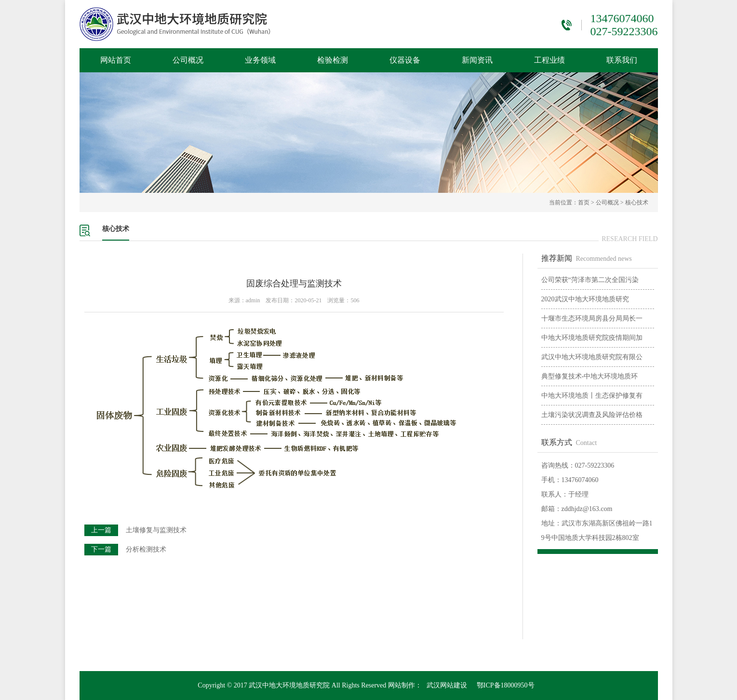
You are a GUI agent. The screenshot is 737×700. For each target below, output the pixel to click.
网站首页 (116, 60)
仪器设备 (405, 60)
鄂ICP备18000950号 (506, 685)
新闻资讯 (477, 60)
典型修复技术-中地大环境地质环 (590, 376)
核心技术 (637, 202)
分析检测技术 (146, 549)
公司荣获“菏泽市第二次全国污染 (590, 280)
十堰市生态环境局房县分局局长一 (592, 318)
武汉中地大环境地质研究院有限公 (592, 357)
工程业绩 (549, 60)
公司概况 (188, 60)
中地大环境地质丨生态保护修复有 (592, 396)
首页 (584, 202)
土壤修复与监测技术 (156, 530)
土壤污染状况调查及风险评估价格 (592, 415)
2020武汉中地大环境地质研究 (585, 299)
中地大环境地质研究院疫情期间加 (592, 338)
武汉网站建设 (447, 685)
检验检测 (333, 60)
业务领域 (260, 60)
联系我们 (622, 60)
